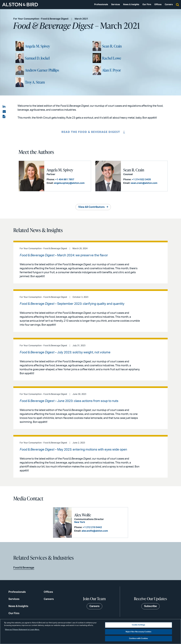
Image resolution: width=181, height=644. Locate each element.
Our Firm (147, 4)
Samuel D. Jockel (37, 58)
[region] (90, 631)
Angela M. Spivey (37, 46)
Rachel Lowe (112, 58)
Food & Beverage (24, 568)
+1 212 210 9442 (92, 527)
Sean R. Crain (112, 46)
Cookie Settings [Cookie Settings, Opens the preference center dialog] (139, 625)
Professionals (101, 4)
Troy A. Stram (35, 82)
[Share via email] (4, 112)
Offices (158, 4)
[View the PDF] (4, 117)
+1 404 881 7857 (65, 180)
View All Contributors (91, 207)
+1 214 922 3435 (141, 180)
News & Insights (131, 4)
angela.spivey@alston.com (69, 183)
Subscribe (150, 606)
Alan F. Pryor (112, 70)
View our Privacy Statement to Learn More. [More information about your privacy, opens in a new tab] (22, 630)
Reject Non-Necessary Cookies (139, 632)
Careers (169, 4)
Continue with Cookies (139, 639)
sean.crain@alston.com (144, 183)
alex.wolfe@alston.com (95, 531)
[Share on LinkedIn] (4, 107)
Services (116, 4)
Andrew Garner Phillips (42, 70)
